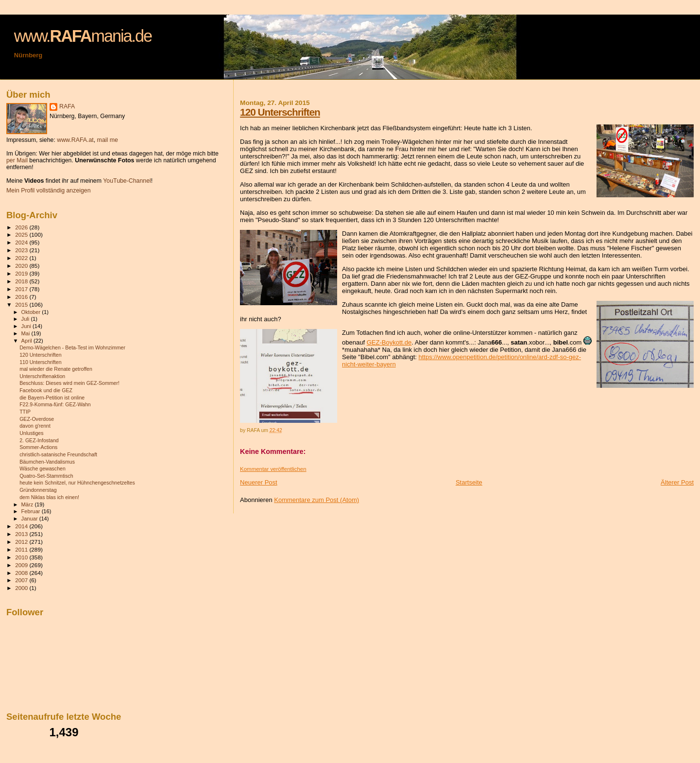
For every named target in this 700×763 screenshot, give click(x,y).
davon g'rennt (35, 426)
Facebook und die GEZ (46, 390)
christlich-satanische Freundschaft (58, 454)
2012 (22, 542)
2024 (22, 242)
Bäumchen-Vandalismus (47, 462)
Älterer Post (677, 482)
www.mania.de (83, 36)
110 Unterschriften (40, 362)
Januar (30, 519)
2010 (22, 557)
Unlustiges (31, 433)
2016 (22, 297)
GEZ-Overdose (37, 419)
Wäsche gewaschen (43, 468)
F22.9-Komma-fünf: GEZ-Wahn (55, 404)
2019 (22, 273)
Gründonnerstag (38, 490)
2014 (22, 526)
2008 (22, 573)
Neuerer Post (259, 482)
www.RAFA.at (75, 140)
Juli (26, 319)
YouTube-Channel (127, 181)
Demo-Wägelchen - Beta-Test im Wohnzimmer (72, 347)
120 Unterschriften (280, 112)
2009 (22, 565)
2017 (22, 289)
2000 (22, 588)
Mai (26, 333)
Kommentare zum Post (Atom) (316, 500)
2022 (22, 258)
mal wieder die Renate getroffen (56, 369)
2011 (22, 549)
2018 (22, 281)
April (27, 341)
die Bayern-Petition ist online (52, 398)
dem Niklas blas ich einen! (49, 497)
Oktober (32, 312)
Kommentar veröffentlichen (273, 469)
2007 (22, 580)
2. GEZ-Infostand (39, 440)
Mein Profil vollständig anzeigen (49, 191)
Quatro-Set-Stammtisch (46, 476)
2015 (22, 304)
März (28, 504)
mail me (108, 140)
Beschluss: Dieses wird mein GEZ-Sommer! (69, 383)
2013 (22, 534)
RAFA (67, 106)
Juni (27, 326)
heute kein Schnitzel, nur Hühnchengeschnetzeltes (77, 483)
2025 (22, 234)
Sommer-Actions (38, 447)
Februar (32, 511)
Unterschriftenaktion (42, 376)
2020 (22, 266)
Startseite (469, 482)
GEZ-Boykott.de (389, 342)
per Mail (17, 160)
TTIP (25, 412)
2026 (22, 227)
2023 (22, 250)
